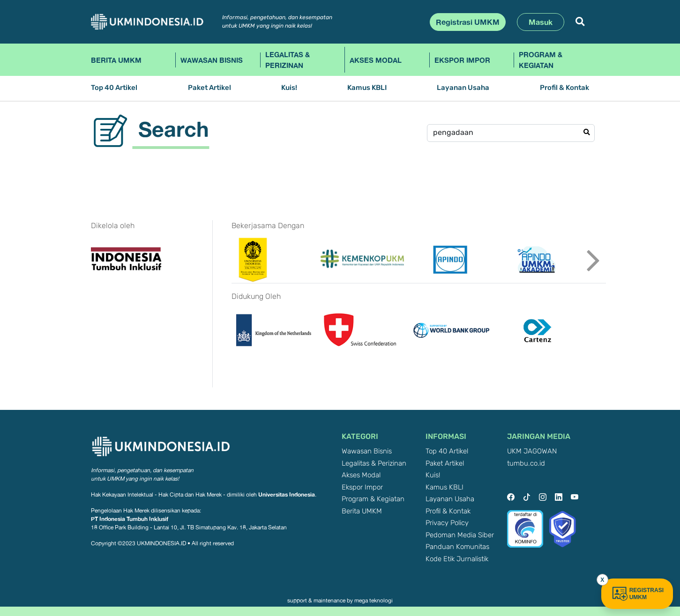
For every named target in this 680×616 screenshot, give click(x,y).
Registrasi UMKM (468, 22)
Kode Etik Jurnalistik (457, 559)
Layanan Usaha (463, 88)
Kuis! (289, 88)
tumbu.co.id (526, 464)
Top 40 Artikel (114, 88)
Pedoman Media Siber (460, 535)
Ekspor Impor (462, 60)
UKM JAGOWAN (532, 451)
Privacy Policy (447, 523)
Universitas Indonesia (287, 494)
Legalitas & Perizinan (288, 60)
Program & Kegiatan (541, 60)
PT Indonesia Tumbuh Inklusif (130, 519)
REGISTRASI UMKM (637, 594)
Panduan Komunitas (457, 547)
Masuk (541, 22)
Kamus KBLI (367, 88)
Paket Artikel (209, 88)
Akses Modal (376, 60)
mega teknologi (374, 601)
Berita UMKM (116, 60)
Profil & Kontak (564, 88)
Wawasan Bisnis (212, 60)
